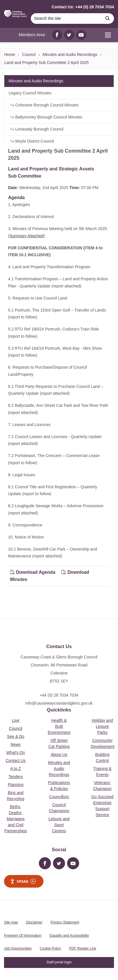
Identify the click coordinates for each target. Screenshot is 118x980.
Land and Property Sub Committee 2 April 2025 (46, 63)
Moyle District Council (32, 141)
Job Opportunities (18, 948)
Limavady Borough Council (37, 129)
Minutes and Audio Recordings (70, 55)
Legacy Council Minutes (30, 93)
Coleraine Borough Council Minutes (45, 105)
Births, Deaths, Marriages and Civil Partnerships (16, 819)
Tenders (16, 777)
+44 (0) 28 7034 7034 (59, 695)
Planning (16, 785)
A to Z (16, 769)
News (16, 744)
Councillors (59, 797)
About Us (59, 755)
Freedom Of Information (23, 936)
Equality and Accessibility (69, 936)
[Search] (66, 19)
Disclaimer (34, 922)
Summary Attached (26, 236)
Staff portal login (59, 962)
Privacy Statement (65, 922)
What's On (16, 752)
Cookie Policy (50, 948)
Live (16, 720)
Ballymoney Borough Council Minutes (46, 117)
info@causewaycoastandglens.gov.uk (59, 703)
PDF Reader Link (83, 948)
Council (29, 55)
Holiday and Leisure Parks (102, 726)
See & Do (16, 736)
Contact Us (16, 761)
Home (10, 55)
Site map (11, 922)
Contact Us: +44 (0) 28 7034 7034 (83, 7)
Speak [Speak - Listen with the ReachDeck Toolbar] (23, 881)
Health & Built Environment (59, 726)
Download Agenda (33, 572)
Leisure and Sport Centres (59, 825)
